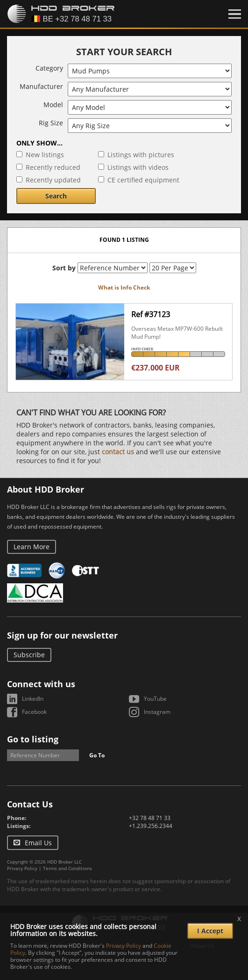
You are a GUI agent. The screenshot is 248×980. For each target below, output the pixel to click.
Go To (97, 755)
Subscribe (29, 655)
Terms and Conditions (67, 868)
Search (56, 196)
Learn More (32, 547)
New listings (45, 155)
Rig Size (51, 123)
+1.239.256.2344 (151, 826)
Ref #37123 (151, 314)
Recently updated (53, 180)
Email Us (38, 843)
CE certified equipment (143, 180)
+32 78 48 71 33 (150, 818)
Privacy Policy (22, 868)
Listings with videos (138, 167)
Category (49, 68)
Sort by (64, 268)
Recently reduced (53, 167)
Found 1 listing (124, 240)
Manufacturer (41, 86)
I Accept (210, 931)
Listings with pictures (141, 155)
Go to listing (33, 739)
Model (53, 105)
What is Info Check (124, 287)
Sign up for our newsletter (62, 635)
